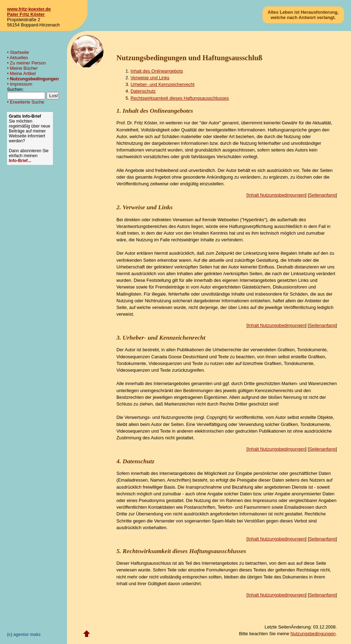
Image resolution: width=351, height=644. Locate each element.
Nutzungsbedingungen (34, 79)
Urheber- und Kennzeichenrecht (162, 84)
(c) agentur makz (24, 634)
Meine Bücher (24, 68)
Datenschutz (143, 91)
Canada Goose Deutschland (180, 357)
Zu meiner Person (28, 63)
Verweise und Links (150, 78)
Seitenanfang (322, 195)
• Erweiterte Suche (26, 102)
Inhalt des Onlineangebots (157, 71)
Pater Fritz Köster (26, 14)
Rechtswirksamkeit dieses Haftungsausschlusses (180, 98)
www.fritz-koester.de (29, 9)
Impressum (21, 84)
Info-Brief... (20, 161)
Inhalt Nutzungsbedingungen (276, 195)
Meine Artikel (23, 73)
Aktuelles (19, 58)
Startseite (19, 52)
